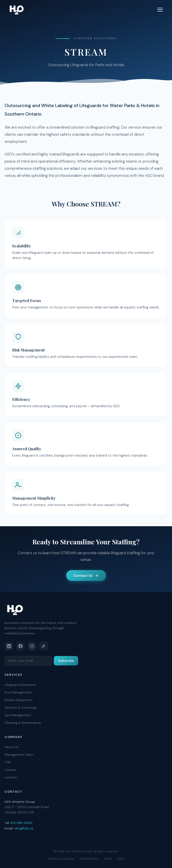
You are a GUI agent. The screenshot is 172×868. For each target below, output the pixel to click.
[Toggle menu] (160, 10)
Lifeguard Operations (20, 685)
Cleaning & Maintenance (23, 723)
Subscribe (66, 661)
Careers (10, 770)
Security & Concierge (21, 708)
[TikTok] (43, 646)
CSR (8, 762)
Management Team (19, 755)
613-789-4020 (21, 823)
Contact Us (86, 576)
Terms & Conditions (61, 859)
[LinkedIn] (9, 646)
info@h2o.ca (24, 828)
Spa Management (18, 715)
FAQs (121, 859)
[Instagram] (32, 646)
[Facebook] (20, 646)
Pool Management (18, 692)
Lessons (11, 777)
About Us (12, 747)
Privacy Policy (89, 859)
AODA (108, 859)
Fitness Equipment (19, 700)
